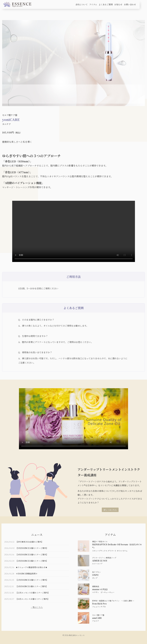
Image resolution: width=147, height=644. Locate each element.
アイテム (93, 4)
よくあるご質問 (106, 4)
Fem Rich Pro (99, 604)
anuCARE (97, 618)
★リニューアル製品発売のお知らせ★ (32, 567)
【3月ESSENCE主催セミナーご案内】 (32, 561)
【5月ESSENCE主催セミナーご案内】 (32, 548)
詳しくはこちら (110, 510)
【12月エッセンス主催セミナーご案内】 (33, 593)
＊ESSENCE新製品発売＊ (27, 574)
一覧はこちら (37, 607)
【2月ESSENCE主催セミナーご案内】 (32, 580)
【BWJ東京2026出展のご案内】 (29, 542)
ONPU (95, 575)
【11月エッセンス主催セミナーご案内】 (33, 599)
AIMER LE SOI (100, 561)
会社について (82, 4)
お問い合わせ (130, 4)
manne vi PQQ (100, 589)
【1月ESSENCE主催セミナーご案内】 (32, 586)
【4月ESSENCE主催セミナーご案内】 (32, 555)
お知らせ (118, 4)
